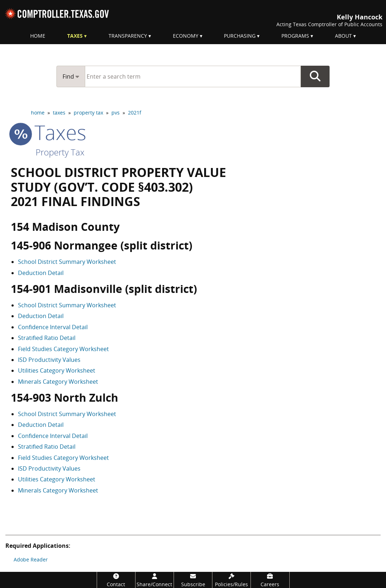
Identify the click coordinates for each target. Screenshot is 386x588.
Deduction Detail (41, 273)
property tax (88, 113)
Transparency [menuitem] (128, 36)
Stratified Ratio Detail (47, 338)
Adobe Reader (31, 559)
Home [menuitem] (38, 36)
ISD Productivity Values (49, 360)
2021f (135, 113)
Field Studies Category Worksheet (63, 349)
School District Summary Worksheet (67, 262)
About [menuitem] (343, 36)
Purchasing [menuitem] (240, 36)
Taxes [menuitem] (75, 36)
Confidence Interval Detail (53, 327)
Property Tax (60, 152)
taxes (59, 113)
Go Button (315, 76)
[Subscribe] (193, 580)
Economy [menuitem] (186, 36)
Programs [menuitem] (295, 36)
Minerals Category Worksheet (58, 382)
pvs (116, 113)
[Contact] (116, 580)
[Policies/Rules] (231, 580)
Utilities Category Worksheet (57, 370)
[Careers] (270, 580)
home (38, 113)
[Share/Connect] (155, 580)
